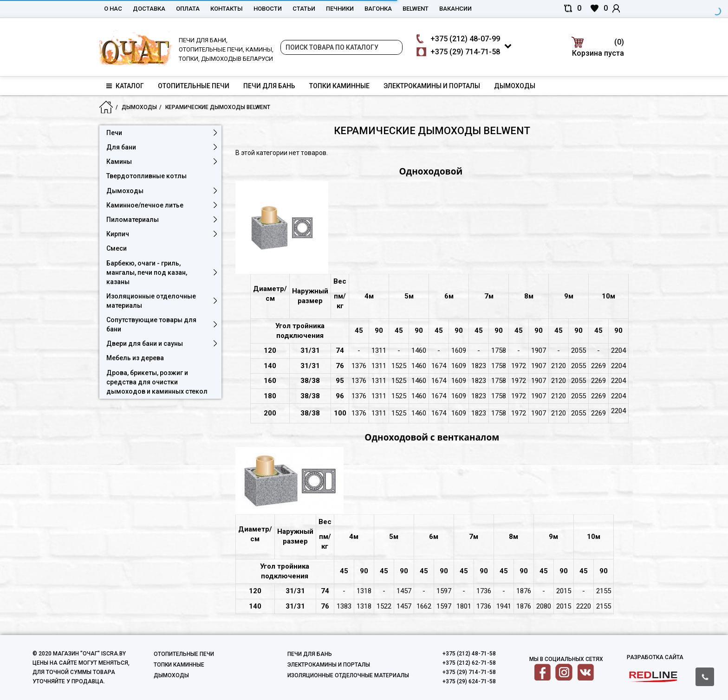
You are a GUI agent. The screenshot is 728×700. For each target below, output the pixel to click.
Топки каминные (339, 86)
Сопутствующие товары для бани (151, 324)
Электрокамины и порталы (432, 86)
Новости (268, 9)
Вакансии (455, 9)
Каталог (125, 86)
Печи (114, 133)
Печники (340, 9)
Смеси (117, 248)
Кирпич (118, 234)
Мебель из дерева (135, 358)
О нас (113, 9)
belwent (416, 9)
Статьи (304, 9)
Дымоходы (515, 86)
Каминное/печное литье (145, 205)
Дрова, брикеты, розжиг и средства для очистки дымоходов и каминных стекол (157, 382)
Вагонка (378, 9)
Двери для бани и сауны (145, 344)
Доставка (149, 9)
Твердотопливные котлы (146, 176)
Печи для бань (269, 86)
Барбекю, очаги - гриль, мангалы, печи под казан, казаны (147, 272)
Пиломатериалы (133, 220)
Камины (119, 162)
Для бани (121, 147)
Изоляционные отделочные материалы (151, 301)
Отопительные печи (194, 86)
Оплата (188, 9)
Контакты (227, 9)
